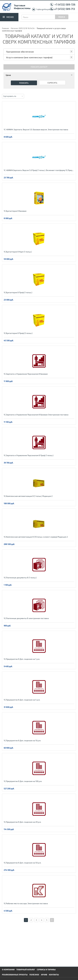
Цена (39, 75)
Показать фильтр (39, 67)
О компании (8, 970)
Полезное (34, 975)
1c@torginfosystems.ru (46, 9)
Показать (24, 83)
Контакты (54, 975)
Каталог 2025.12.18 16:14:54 (23, 28)
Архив (44, 975)
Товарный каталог (26, 970)
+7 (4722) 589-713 (65, 9)
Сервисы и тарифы (46, 970)
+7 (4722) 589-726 (65, 4)
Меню (10, 17)
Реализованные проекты (15, 975)
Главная (5, 28)
